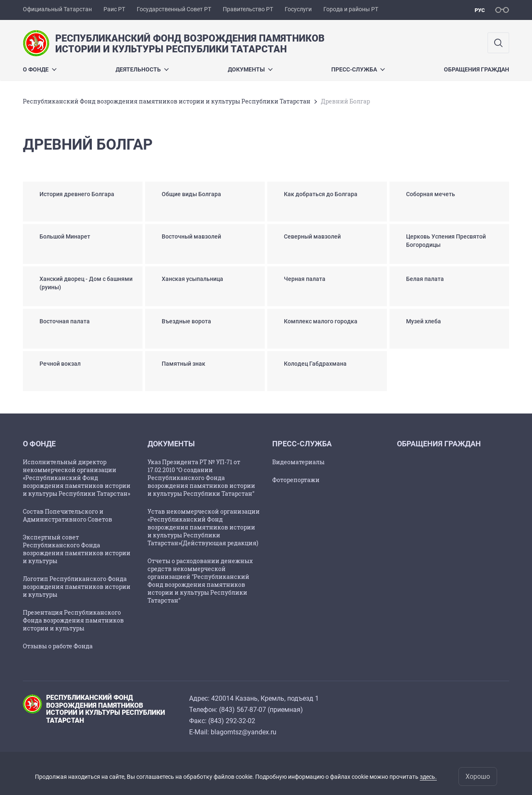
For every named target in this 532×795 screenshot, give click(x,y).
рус (480, 10)
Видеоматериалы (298, 462)
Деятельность (142, 69)
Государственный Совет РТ (174, 9)
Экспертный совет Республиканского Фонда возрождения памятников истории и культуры (77, 549)
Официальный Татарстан (57, 9)
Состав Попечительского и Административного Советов (68, 515)
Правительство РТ (248, 9)
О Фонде (40, 69)
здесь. (428, 777)
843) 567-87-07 (244, 710)
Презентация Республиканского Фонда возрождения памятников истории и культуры (73, 620)
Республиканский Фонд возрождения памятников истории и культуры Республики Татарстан (167, 101)
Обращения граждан (477, 69)
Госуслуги (298, 9)
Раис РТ (114, 9)
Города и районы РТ (351, 9)
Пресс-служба (358, 69)
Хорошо (478, 777)
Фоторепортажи (296, 480)
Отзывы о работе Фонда (58, 646)
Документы (250, 69)
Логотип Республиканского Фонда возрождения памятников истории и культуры (77, 587)
